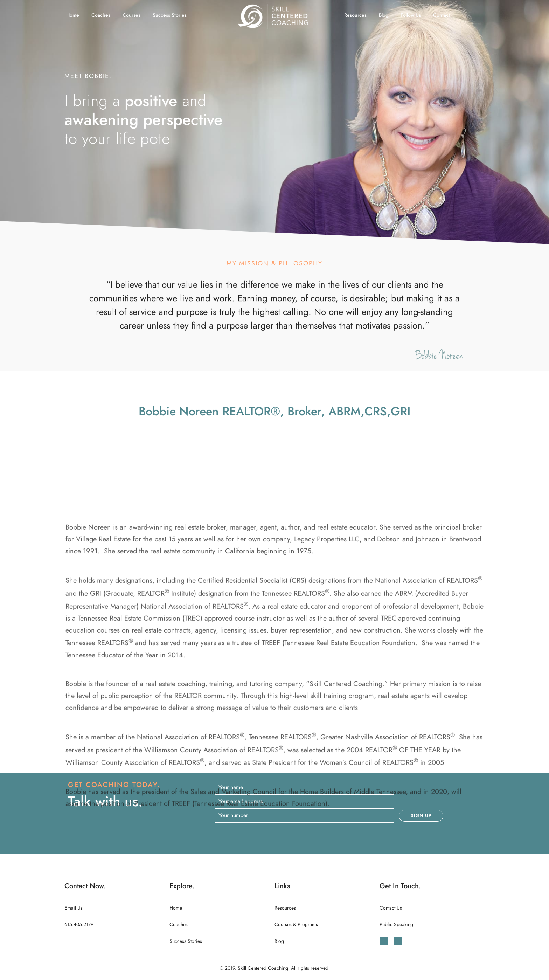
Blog (384, 15)
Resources (355, 15)
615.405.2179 (79, 924)
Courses (131, 15)
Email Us (74, 908)
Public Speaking (396, 924)
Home (73, 15)
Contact (442, 15)
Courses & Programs (296, 924)
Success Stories (170, 15)
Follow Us (411, 15)
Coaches (101, 15)
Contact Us (391, 908)
